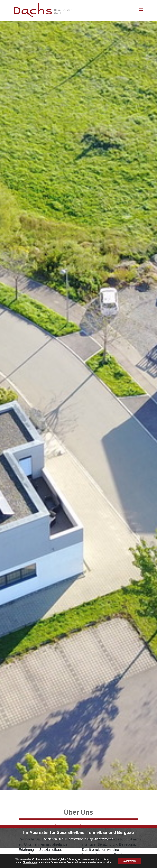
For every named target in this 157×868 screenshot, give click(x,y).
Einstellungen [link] (30, 862)
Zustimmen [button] (130, 861)
